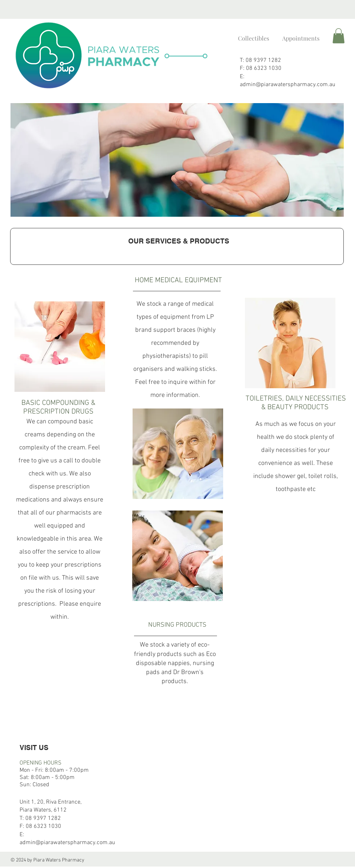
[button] (339, 36)
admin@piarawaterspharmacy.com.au (288, 85)
